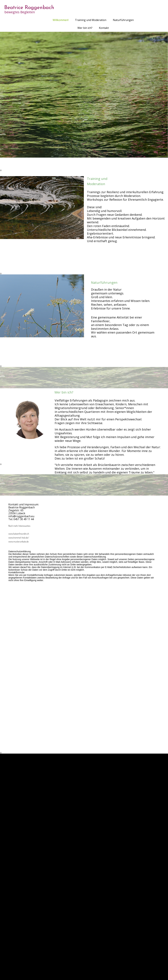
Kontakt (104, 28)
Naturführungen (123, 20)
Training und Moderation (91, 20)
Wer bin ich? (85, 28)
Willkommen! (61, 20)
